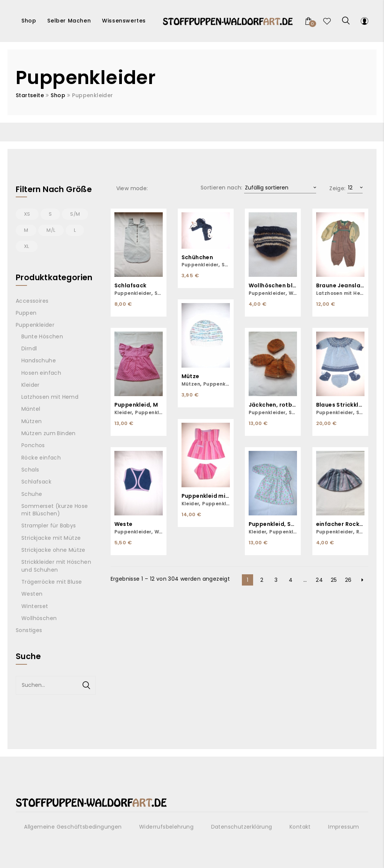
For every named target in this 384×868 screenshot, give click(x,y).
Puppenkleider (133, 293)
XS (27, 214)
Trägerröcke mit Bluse (52, 582)
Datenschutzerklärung (242, 827)
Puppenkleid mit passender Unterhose (206, 496)
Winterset (35, 606)
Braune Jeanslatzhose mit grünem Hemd (340, 286)
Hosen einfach (41, 373)
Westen (32, 594)
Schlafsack (130, 286)
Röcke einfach (41, 458)
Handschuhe (39, 360)
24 (319, 580)
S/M (75, 214)
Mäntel (31, 409)
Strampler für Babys (49, 526)
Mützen (191, 384)
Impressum (344, 827)
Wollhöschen (39, 618)
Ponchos (33, 445)
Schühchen (197, 258)
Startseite (30, 95)
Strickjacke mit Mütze (51, 538)
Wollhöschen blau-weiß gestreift (273, 286)
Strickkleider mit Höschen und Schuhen (56, 566)
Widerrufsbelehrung (166, 827)
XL (27, 246)
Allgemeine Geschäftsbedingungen (73, 827)
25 (334, 580)
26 (348, 580)
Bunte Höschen (42, 336)
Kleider (123, 412)
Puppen (26, 313)
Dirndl (29, 348)
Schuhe (32, 494)
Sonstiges (29, 630)
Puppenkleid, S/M (273, 524)
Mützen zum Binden (49, 433)
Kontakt (300, 827)
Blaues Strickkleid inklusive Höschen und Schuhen (340, 405)
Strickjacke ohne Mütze (53, 550)
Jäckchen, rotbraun (273, 405)
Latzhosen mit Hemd (342, 293)
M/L (51, 230)
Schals (30, 470)
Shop (58, 95)
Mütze (190, 376)
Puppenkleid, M (136, 405)
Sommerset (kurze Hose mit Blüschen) (55, 510)
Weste (124, 524)
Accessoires (32, 301)
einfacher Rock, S (340, 524)
